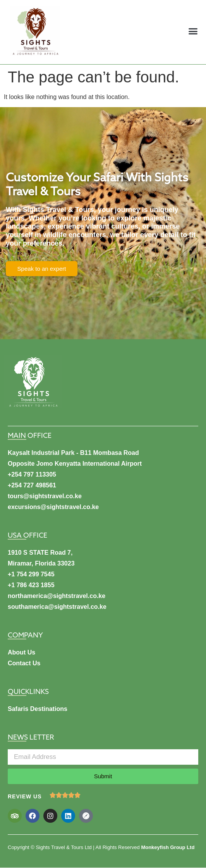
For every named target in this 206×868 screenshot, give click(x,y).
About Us (21, 652)
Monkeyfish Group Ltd (168, 847)
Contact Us (24, 663)
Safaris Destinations (38, 709)
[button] (193, 31)
